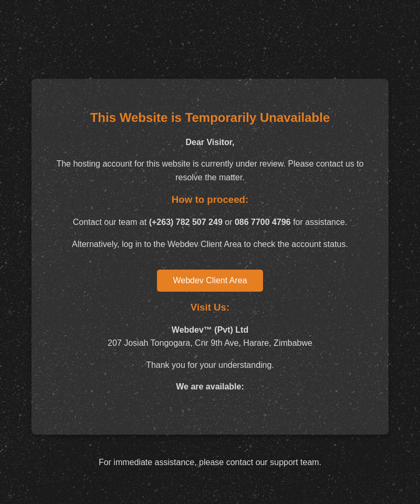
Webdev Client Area (210, 280)
